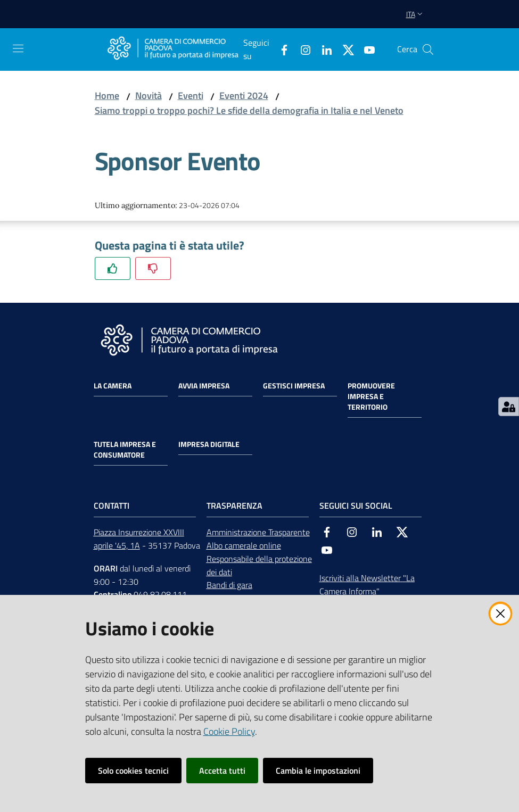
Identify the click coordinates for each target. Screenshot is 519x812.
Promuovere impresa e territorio (371, 396)
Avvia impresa (204, 386)
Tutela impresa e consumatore (125, 450)
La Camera (113, 386)
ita (415, 14)
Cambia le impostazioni (318, 770)
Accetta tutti (222, 770)
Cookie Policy (229, 731)
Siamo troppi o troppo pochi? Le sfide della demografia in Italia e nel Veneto (249, 110)
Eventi (191, 96)
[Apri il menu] (18, 48)
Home (107, 96)
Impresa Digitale (209, 444)
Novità (149, 96)
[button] (428, 49)
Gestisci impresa (294, 386)
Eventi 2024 (244, 96)
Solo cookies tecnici (133, 770)
